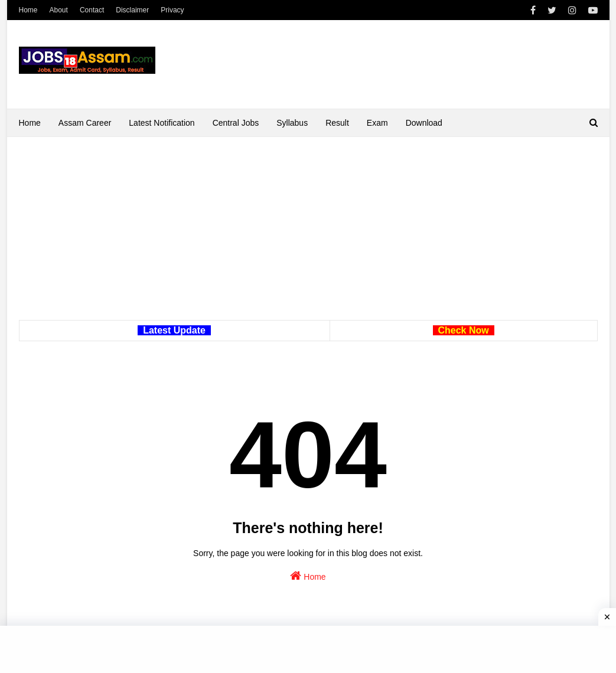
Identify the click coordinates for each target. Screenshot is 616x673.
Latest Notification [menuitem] (162, 123)
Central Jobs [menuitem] (236, 123)
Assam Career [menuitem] (85, 123)
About (59, 10)
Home (28, 10)
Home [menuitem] (30, 123)
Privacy (172, 10)
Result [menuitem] (337, 123)
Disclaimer (132, 10)
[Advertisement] (308, 237)
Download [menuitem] (424, 123)
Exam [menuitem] (377, 123)
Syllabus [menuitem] (292, 123)
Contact (92, 10)
